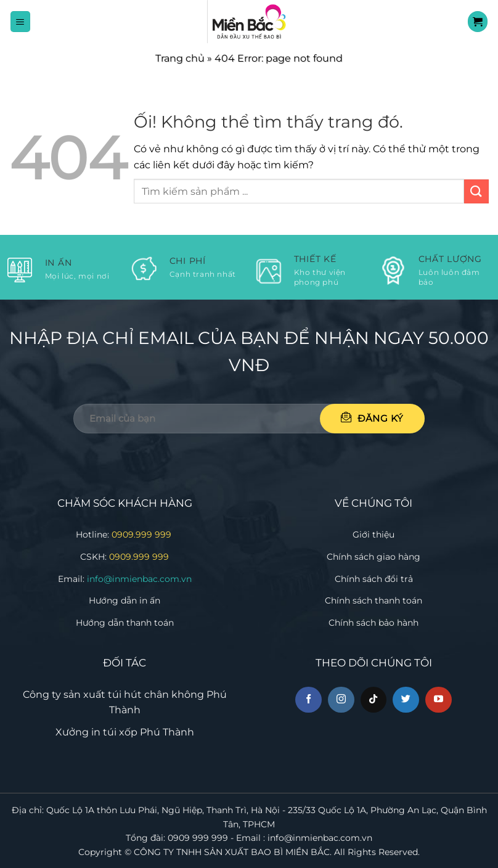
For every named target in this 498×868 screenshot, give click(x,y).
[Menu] (21, 21)
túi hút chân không (156, 694)
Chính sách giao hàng (373, 557)
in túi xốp (114, 732)
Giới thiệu (373, 534)
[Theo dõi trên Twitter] (406, 700)
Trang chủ (180, 58)
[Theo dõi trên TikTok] (374, 700)
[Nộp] (476, 191)
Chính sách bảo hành (373, 623)
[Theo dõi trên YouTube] (439, 700)
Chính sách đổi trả (374, 579)
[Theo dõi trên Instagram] (341, 700)
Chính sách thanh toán (373, 600)
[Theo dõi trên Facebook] (308, 700)
